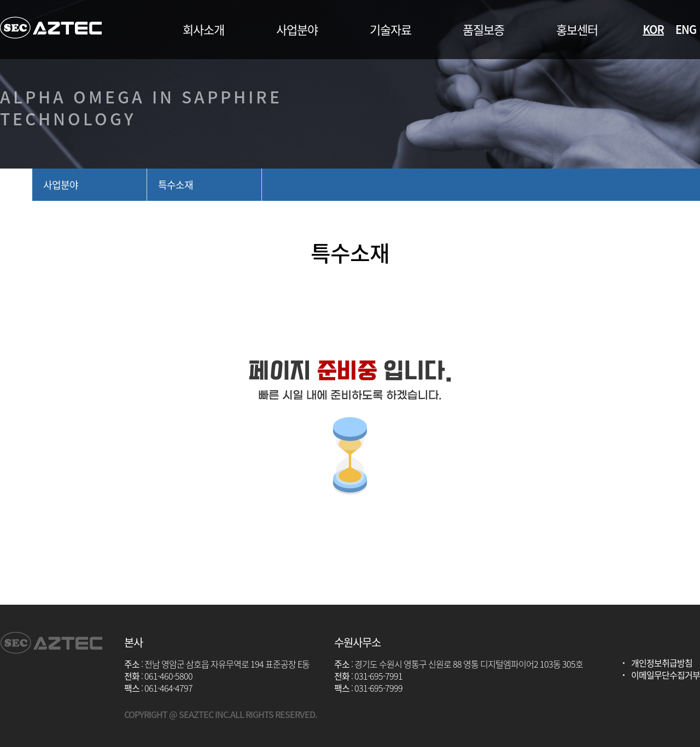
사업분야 (61, 185)
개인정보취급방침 (662, 663)
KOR (653, 29)
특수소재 (176, 185)
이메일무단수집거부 (666, 675)
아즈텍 (51, 28)
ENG (686, 29)
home (16, 185)
